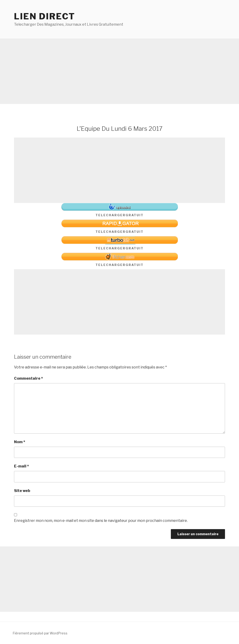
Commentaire (28, 378)
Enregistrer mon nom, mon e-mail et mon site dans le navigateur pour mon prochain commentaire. (101, 521)
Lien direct (45, 16)
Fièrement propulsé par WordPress (40, 633)
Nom (20, 442)
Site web (22, 491)
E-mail (21, 466)
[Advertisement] (119, 71)
